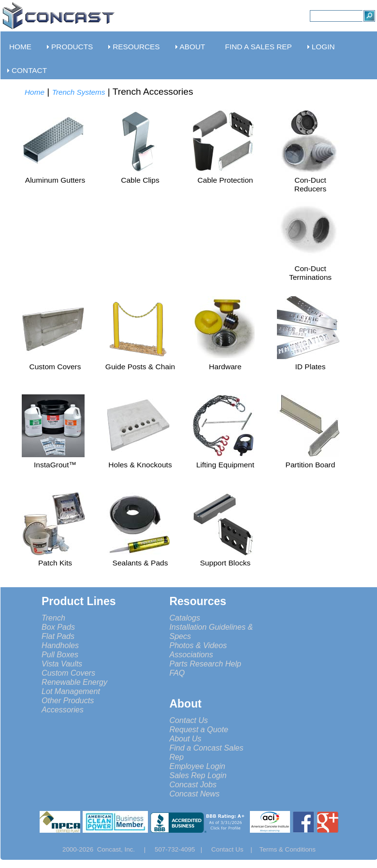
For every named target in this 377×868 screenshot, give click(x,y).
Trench (53, 618)
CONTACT (29, 70)
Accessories (63, 709)
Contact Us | (235, 849)
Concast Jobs (193, 784)
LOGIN (323, 47)
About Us (185, 738)
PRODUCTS (72, 47)
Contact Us (188, 720)
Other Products (68, 700)
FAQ (177, 673)
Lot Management (71, 691)
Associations (191, 654)
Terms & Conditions (288, 849)
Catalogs (185, 618)
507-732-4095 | (182, 849)
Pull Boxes (60, 654)
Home (35, 92)
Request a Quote (199, 729)
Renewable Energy (74, 682)
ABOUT (193, 47)
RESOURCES (136, 47)
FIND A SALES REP (259, 47)
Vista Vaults (62, 664)
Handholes (60, 645)
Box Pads (58, 627)
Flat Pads (58, 636)
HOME (20, 47)
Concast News (194, 794)
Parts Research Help (205, 664)
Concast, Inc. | (124, 849)
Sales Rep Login (198, 775)
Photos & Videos (198, 645)
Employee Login (197, 766)
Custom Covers (68, 673)
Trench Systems (79, 92)
